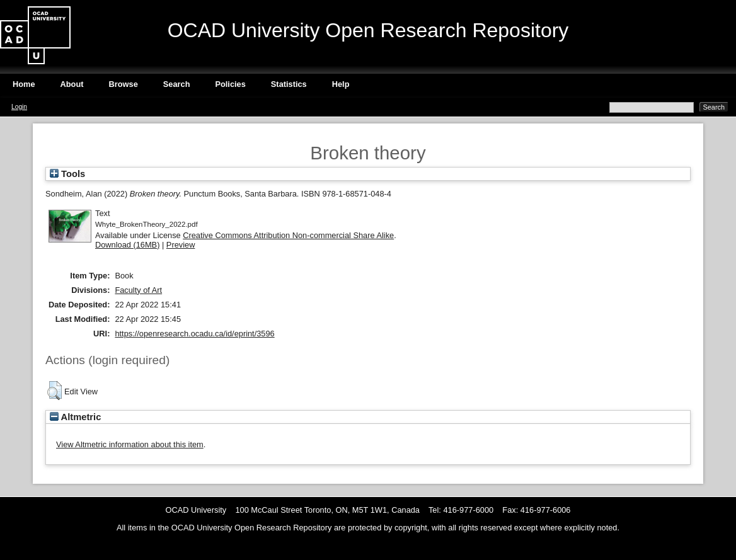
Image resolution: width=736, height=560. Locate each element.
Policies (230, 84)
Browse (124, 84)
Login (19, 107)
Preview (181, 245)
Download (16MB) (127, 245)
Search (177, 84)
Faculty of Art (138, 290)
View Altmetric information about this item (130, 444)
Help (341, 84)
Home (24, 84)
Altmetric (75, 417)
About (72, 84)
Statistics (289, 84)
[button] (55, 391)
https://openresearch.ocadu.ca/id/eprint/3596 (194, 334)
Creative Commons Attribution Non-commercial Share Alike (288, 235)
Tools (67, 174)
